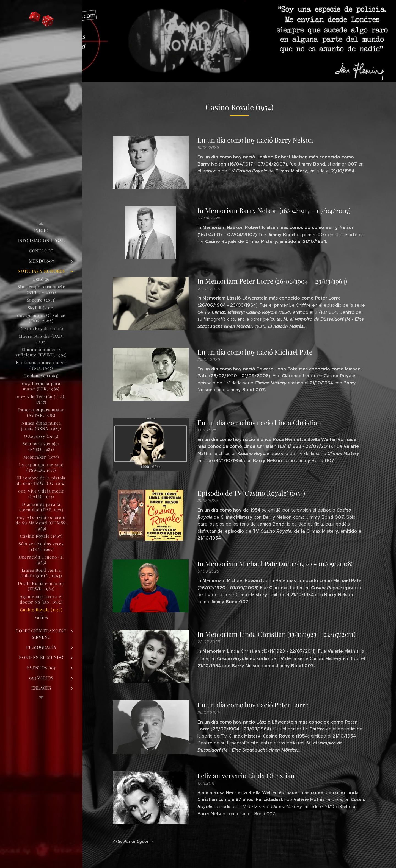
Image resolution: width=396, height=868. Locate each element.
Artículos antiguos (131, 841)
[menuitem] (41, 231)
